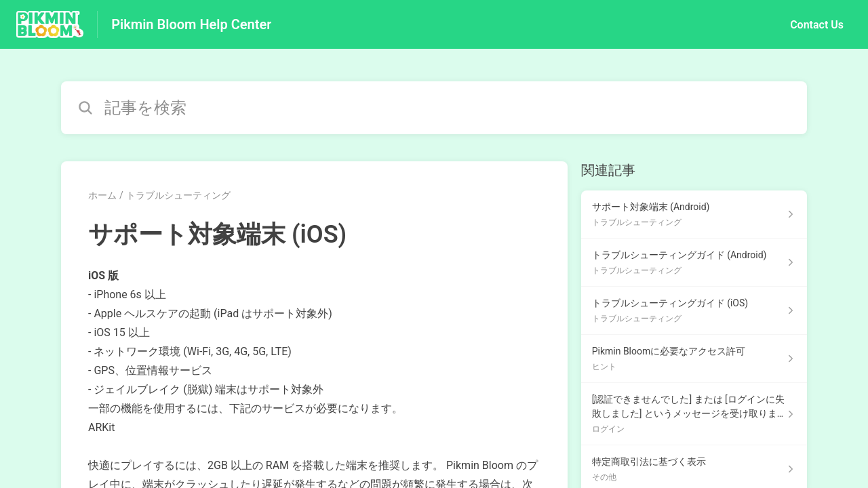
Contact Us (817, 25)
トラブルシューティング (178, 195)
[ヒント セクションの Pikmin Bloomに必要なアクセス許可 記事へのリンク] (694, 359)
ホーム (102, 195)
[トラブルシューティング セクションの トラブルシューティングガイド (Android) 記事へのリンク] (694, 263)
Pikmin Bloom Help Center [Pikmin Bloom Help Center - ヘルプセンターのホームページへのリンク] (191, 24)
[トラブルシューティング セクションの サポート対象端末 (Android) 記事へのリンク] (694, 215)
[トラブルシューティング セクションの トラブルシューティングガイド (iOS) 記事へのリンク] (694, 311)
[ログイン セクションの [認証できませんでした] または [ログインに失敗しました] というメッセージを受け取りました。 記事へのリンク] (694, 414)
